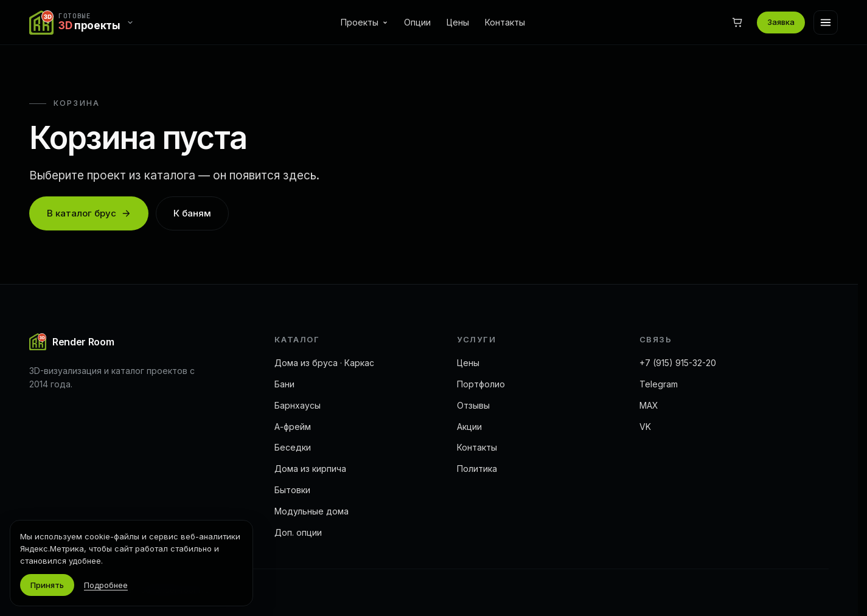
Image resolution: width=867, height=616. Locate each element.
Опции (417, 22)
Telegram (659, 384)
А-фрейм (293, 427)
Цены (458, 22)
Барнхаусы (298, 405)
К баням (192, 213)
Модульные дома (312, 511)
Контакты (505, 22)
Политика (477, 469)
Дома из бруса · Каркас (324, 363)
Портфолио (481, 384)
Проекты (364, 22)
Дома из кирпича (310, 469)
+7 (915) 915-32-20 (678, 363)
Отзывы (473, 405)
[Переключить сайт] (85, 22)
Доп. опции (298, 532)
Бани (284, 384)
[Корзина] (737, 22)
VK (645, 427)
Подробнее (106, 585)
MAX (649, 405)
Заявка (781, 22)
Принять (47, 585)
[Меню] (826, 22)
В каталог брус (89, 213)
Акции (469, 427)
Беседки (293, 447)
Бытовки (292, 490)
